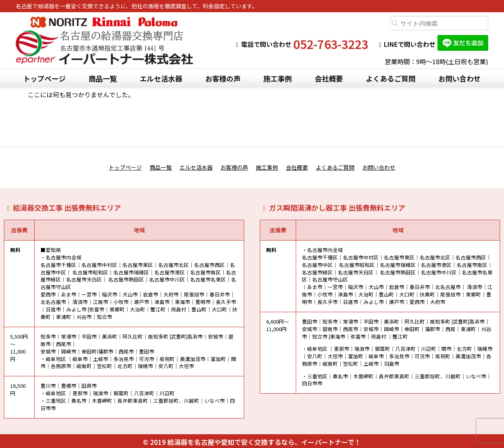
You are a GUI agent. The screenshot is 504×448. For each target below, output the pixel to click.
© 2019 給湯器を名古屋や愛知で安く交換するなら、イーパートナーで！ (252, 440)
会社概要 (329, 78)
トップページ (44, 78)
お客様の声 (223, 78)
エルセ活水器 (161, 78)
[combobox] (439, 23)
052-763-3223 (331, 44)
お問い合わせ (460, 78)
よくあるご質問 (391, 78)
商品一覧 (103, 78)
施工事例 (278, 78)
